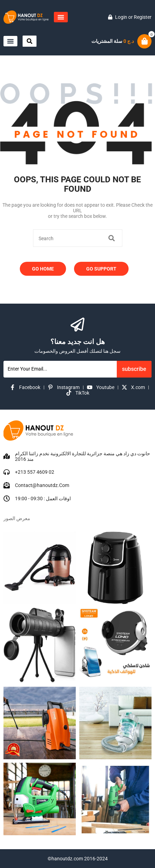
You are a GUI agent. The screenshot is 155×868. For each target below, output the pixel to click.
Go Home (43, 269)
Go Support (101, 269)
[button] (61, 17)
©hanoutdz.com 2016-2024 (78, 859)
